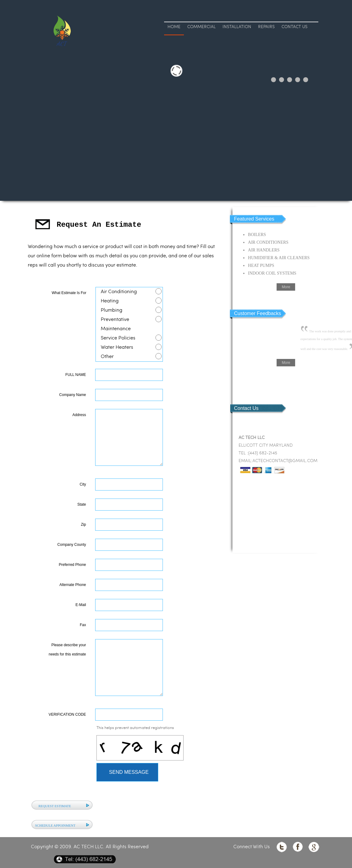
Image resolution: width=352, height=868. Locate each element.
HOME (174, 27)
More (286, 287)
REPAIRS (266, 27)
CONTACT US (295, 27)
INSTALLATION (237, 27)
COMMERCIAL (201, 27)
